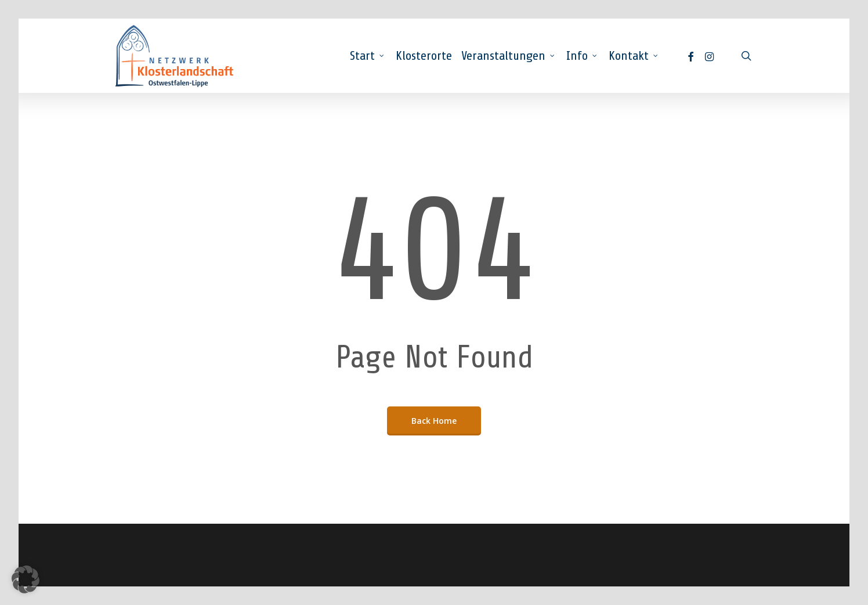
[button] (26, 579)
